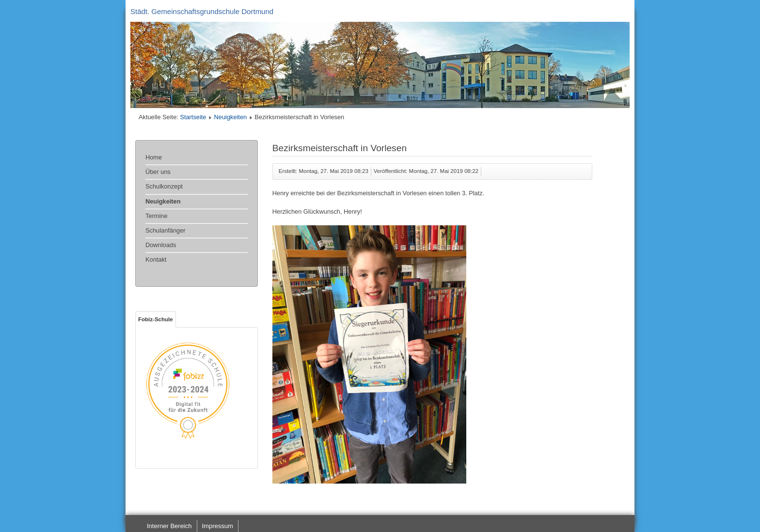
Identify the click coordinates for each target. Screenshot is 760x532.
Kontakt (156, 259)
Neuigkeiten (231, 117)
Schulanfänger (166, 230)
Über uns (158, 172)
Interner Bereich (169, 526)
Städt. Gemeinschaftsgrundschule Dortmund (202, 11)
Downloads (161, 245)
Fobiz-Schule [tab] (156, 319)
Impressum (218, 526)
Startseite (193, 117)
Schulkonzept (164, 186)
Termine (157, 216)
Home (154, 157)
